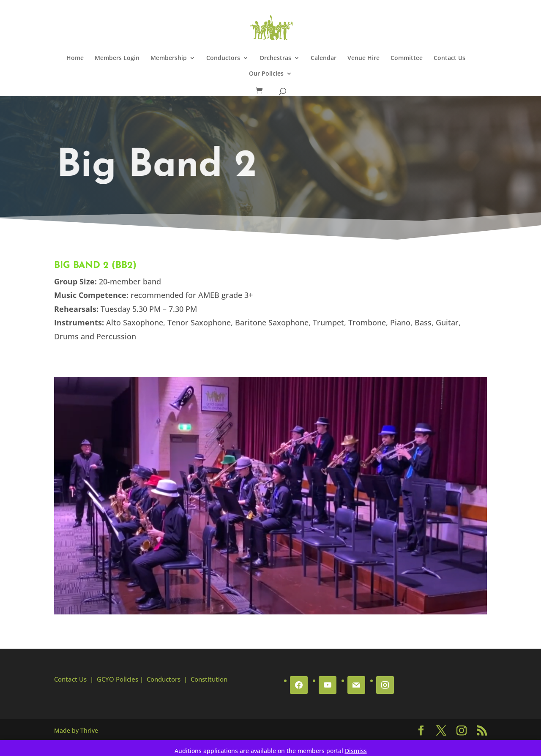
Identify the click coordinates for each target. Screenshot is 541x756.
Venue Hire (363, 58)
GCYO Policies (117, 679)
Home (75, 58)
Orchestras (275, 58)
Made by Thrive (76, 730)
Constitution (209, 679)
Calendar (324, 58)
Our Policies (266, 74)
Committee (407, 58)
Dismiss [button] (356, 751)
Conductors (223, 58)
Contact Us (449, 58)
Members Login (117, 58)
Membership (169, 58)
